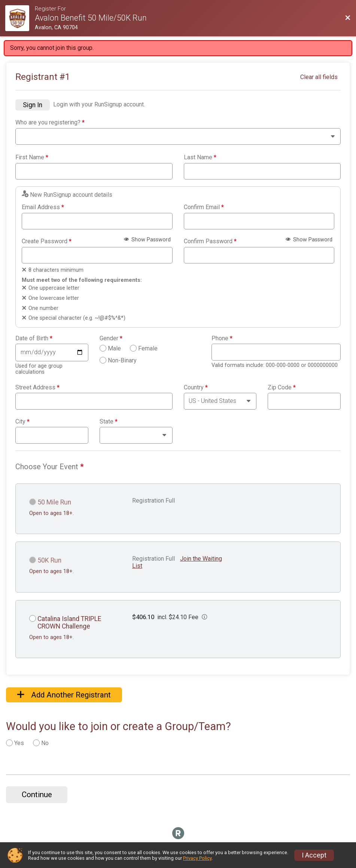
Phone (222, 338)
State (109, 422)
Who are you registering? (50, 123)
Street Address (37, 388)
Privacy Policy (197, 858)
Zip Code (282, 388)
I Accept (314, 855)
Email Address (43, 207)
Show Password (147, 240)
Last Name (200, 157)
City (22, 422)
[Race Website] (20, 18)
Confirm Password (210, 241)
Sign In (33, 105)
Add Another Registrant (64, 695)
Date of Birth (34, 338)
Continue (37, 795)
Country (196, 388)
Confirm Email (204, 207)
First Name (32, 157)
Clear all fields (319, 77)
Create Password (47, 241)
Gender (111, 338)
